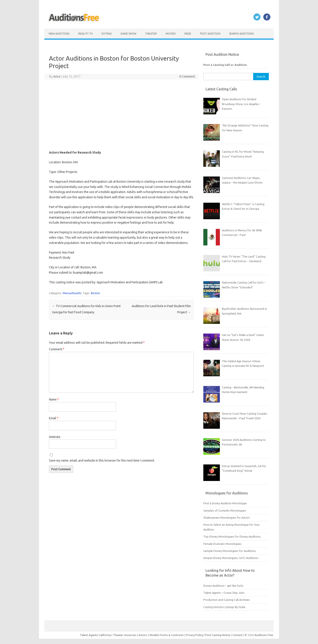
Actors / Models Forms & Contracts (161, 635)
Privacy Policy (195, 635)
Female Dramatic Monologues (222, 544)
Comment (57, 349)
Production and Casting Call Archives (227, 600)
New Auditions (59, 34)
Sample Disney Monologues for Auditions (230, 551)
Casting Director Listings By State (224, 607)
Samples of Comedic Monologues (225, 510)
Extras (107, 34)
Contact (238, 635)
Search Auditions (241, 34)
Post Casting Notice (218, 635)
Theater (151, 34)
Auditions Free (264, 635)
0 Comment (187, 76)
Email (54, 418)
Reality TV (86, 34)
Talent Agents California (95, 635)
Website (55, 437)
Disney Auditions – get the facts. (224, 586)
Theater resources (125, 635)
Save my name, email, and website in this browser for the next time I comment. (102, 460)
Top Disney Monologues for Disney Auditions (232, 536)
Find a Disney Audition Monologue (225, 503)
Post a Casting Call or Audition (225, 65)
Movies (171, 34)
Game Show (128, 34)
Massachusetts (72, 293)
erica (57, 76)
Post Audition (210, 34)
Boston (95, 293)
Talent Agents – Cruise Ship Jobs (224, 593)
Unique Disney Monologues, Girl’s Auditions (231, 558)
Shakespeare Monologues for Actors (227, 518)
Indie (188, 34)
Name (54, 399)
